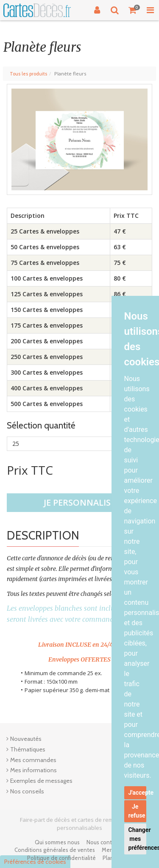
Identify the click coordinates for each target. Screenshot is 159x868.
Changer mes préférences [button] (138, 839)
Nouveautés (26, 739)
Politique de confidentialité (61, 858)
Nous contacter (106, 842)
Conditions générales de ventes (55, 850)
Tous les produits (28, 74)
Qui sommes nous (57, 842)
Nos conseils (27, 791)
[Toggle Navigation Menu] (150, 10)
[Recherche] (115, 10)
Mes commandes (33, 760)
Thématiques (28, 749)
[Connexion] (97, 10)
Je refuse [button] (137, 811)
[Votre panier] (133, 10)
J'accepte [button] (138, 793)
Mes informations (33, 770)
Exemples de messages (41, 781)
